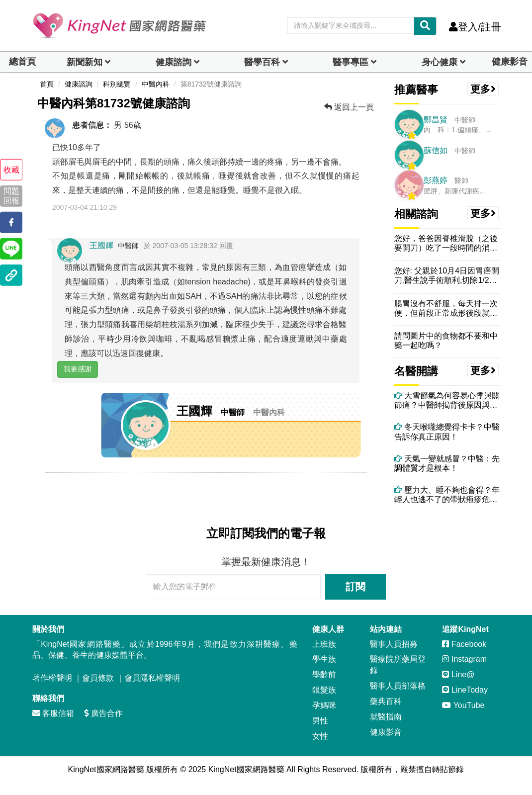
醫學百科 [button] (262, 62)
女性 (320, 736)
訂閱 (355, 587)
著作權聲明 (52, 678)
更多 (483, 89)
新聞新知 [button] (85, 62)
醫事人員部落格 (398, 686)
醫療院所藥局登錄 (398, 665)
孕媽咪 (324, 705)
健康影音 (510, 62)
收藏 (11, 170)
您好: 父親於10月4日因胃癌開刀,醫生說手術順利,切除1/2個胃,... (447, 276)
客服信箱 (53, 713)
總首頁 (22, 62)
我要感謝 (78, 369)
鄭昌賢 (436, 120)
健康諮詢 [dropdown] (174, 62)
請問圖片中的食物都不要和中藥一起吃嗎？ (446, 341)
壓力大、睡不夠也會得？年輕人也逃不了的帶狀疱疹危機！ (447, 495)
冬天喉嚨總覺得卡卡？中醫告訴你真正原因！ (447, 432)
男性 (320, 721)
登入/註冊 (475, 27)
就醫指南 (386, 717)
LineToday (465, 690)
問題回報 (11, 196)
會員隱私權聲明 (152, 678)
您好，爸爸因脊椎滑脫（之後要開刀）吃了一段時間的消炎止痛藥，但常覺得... (446, 243)
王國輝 (101, 245)
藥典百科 (386, 701)
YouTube (463, 705)
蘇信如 (436, 150)
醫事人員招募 (394, 644)
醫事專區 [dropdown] (351, 62)
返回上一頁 (349, 107)
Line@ (458, 674)
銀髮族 (324, 690)
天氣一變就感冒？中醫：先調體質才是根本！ (447, 463)
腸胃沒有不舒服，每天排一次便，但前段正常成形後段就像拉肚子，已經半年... (446, 309)
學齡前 (324, 674)
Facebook (464, 644)
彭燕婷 (436, 180)
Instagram (464, 659)
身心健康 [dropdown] (440, 62)
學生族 (324, 659)
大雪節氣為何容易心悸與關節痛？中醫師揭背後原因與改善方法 (447, 400)
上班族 (324, 644)
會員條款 (98, 678)
